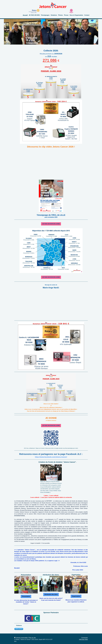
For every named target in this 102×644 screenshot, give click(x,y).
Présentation (26, 596)
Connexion (85, 638)
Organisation (76, 596)
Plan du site (32, 638)
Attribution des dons (51, 594)
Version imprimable (21, 638)
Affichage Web (83, 639)
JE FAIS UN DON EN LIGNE (51, 224)
